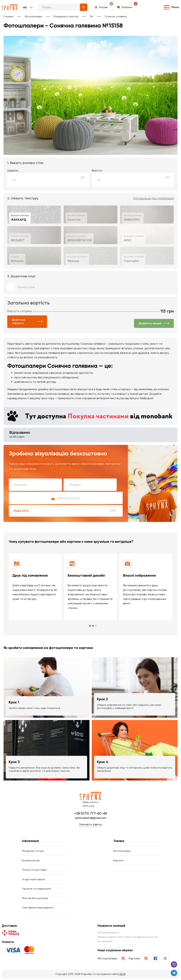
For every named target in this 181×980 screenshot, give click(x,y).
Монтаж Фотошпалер (35, 899)
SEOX (122, 976)
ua (25, 7)
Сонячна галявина (116, 16)
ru (31, 7)
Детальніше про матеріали (153, 198)
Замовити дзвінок (90, 825)
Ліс (92, 16)
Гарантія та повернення (36, 890)
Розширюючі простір (66, 16)
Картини (118, 861)
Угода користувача (33, 880)
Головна (8, 16)
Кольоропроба (31, 861)
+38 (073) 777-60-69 (90, 813)
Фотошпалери (33, 16)
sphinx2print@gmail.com (91, 818)
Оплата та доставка (34, 870)
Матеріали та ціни (33, 851)
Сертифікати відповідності (38, 909)
